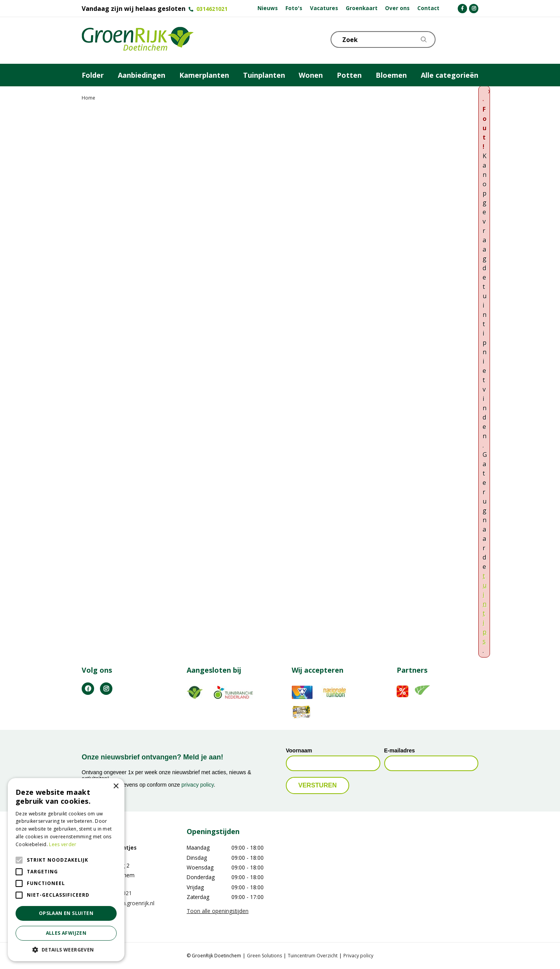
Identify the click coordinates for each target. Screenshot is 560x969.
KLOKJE (453, 39)
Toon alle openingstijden (218, 911)
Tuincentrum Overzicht (313, 956)
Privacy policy (358, 956)
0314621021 (212, 9)
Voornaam (299, 750)
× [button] (116, 786)
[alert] (66, 870)
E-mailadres (400, 750)
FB (88, 689)
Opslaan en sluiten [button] (66, 913)
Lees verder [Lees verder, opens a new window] (63, 844)
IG (106, 689)
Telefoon (472, 39)
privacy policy (198, 785)
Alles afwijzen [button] (66, 933)
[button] (66, 950)
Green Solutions (264, 956)
